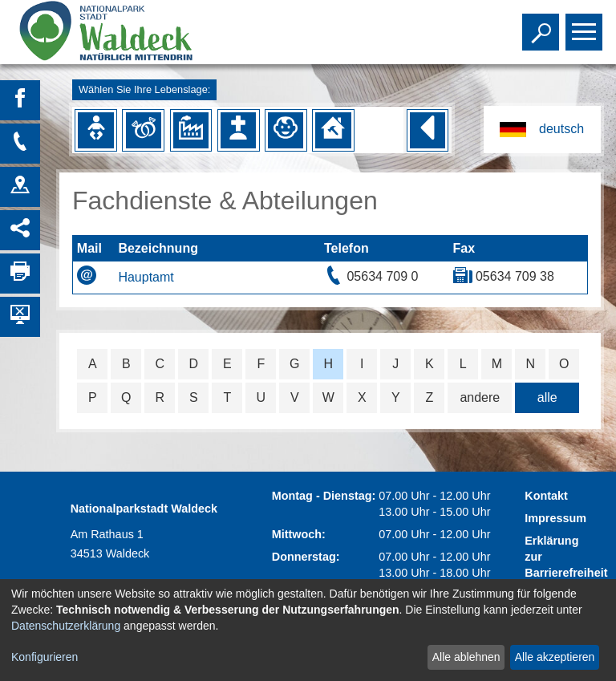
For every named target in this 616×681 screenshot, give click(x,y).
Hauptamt (146, 277)
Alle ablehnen (466, 657)
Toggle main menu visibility (586, 25)
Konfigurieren (45, 657)
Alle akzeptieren (555, 657)
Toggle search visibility (543, 25)
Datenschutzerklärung (66, 626)
